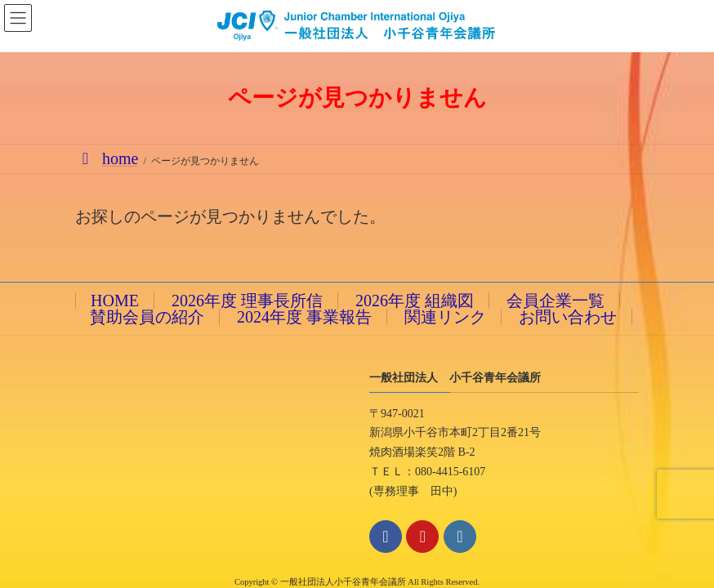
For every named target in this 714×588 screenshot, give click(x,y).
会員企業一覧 (556, 301)
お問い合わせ (568, 317)
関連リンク (445, 317)
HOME (115, 301)
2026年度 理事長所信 (247, 301)
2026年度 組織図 (415, 301)
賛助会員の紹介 (147, 317)
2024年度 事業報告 (304, 317)
